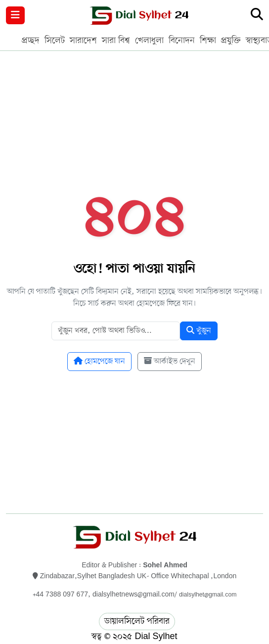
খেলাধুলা (149, 41)
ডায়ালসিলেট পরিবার (137, 621)
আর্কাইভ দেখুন (170, 362)
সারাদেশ (83, 41)
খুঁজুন (199, 331)
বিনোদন (182, 41)
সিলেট (55, 41)
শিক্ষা (208, 41)
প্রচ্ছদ (31, 41)
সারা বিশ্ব (116, 41)
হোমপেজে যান (99, 362)
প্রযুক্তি (231, 41)
